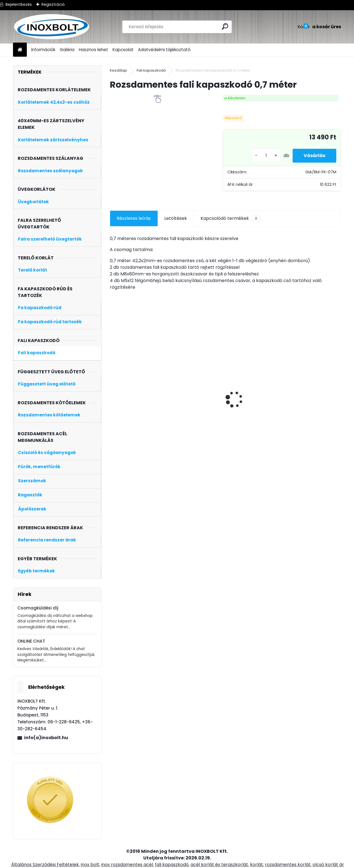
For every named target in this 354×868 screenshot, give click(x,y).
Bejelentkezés (19, 4)
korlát (257, 865)
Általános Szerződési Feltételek (45, 865)
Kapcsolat (123, 50)
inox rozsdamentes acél (127, 865)
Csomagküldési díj (38, 608)
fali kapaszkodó (172, 865)
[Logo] (51, 27)
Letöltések (176, 218)
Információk (43, 50)
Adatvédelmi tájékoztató (164, 50)
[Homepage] (20, 50)
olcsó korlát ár (328, 865)
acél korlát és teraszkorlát (219, 865)
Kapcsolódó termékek (231, 218)
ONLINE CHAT (31, 641)
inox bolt (90, 865)
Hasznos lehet (93, 50)
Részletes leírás (134, 218)
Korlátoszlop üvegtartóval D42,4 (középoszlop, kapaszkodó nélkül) (193, 411)
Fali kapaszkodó (151, 70)
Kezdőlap (118, 70)
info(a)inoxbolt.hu (46, 738)
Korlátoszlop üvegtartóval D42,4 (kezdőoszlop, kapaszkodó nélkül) (250, 416)
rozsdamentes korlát (288, 865)
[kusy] (266, 156)
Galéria (67, 50)
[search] (225, 26)
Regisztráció (53, 4)
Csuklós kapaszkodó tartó (309, 389)
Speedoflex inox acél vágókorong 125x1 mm (138, 389)
